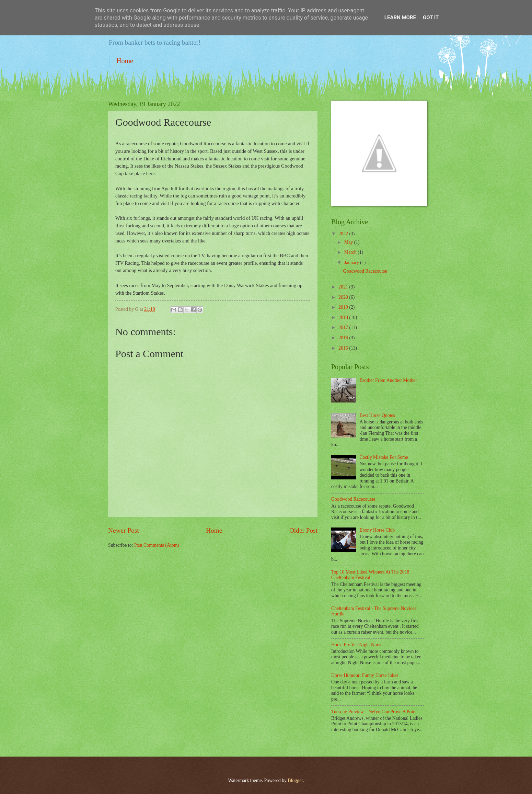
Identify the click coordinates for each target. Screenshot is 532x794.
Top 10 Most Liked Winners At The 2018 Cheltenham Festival (370, 575)
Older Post (303, 530)
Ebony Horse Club (377, 530)
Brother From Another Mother (388, 380)
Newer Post (124, 530)
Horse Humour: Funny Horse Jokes (365, 675)
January (352, 263)
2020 (344, 297)
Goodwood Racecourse (365, 271)
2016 (344, 338)
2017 (344, 327)
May (349, 242)
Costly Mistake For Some (384, 457)
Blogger (295, 780)
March (351, 252)
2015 (344, 348)
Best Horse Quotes (377, 415)
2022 (344, 234)
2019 (344, 307)
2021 (344, 287)
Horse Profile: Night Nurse (357, 645)
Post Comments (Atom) (157, 545)
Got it (431, 18)
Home (125, 61)
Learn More (400, 18)
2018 (344, 317)
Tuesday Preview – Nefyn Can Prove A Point (374, 712)
